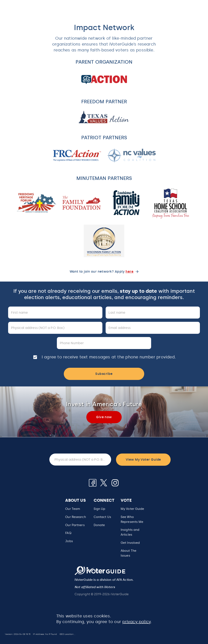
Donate (99, 525)
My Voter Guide (132, 509)
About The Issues (128, 553)
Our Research (75, 517)
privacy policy (136, 622)
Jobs (69, 541)
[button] (132, 519)
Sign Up (100, 509)
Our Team (73, 509)
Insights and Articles (130, 532)
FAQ (68, 533)
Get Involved (130, 543)
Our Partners (75, 525)
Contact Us (102, 517)
